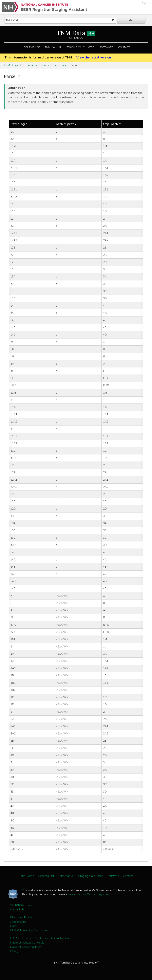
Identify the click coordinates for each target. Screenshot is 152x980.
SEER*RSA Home (21, 905)
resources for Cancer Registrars (89, 894)
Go (131, 20)
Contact (124, 47)
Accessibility (18, 922)
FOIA (13, 926)
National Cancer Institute (26, 947)
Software (106, 47)
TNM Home (11, 65)
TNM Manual (53, 47)
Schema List (32, 47)
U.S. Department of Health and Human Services (40, 938)
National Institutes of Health (28, 943)
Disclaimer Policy (21, 917)
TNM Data (76, 33)
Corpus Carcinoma (54, 65)
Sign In (147, 3)
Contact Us (17, 909)
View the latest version (94, 57)
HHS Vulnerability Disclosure (29, 930)
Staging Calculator (80, 47)
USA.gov (16, 951)
